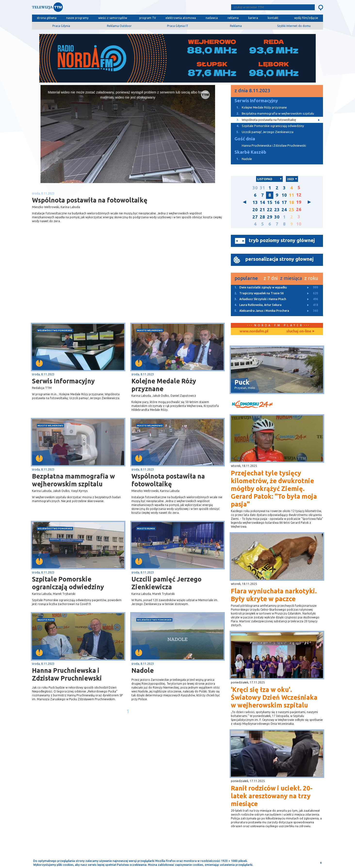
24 (284, 210)
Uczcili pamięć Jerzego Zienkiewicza (166, 583)
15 (270, 202)
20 (255, 210)
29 (270, 217)
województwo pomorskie (55, 330)
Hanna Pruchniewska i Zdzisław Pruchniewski (67, 674)
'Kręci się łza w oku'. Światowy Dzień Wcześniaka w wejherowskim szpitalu (274, 697)
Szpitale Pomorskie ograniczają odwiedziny (68, 583)
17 (284, 202)
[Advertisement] (80, 284)
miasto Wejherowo (150, 330)
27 (255, 217)
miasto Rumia (146, 528)
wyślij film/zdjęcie (306, 18)
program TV (148, 18)
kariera (253, 18)
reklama (233, 18)
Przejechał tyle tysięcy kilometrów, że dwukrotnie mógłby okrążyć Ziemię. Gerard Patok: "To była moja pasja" (274, 489)
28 (262, 217)
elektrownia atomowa (181, 18)
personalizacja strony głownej (279, 259)
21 (262, 210)
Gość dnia (245, 139)
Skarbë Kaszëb (250, 152)
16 (277, 202)
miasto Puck (46, 620)
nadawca (212, 18)
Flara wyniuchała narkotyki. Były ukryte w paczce (274, 595)
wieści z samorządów (113, 18)
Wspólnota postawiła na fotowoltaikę (168, 480)
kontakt (273, 18)
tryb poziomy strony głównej (282, 240)
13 (255, 202)
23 (277, 210)
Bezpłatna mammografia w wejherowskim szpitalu (73, 480)
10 (284, 195)
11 (291, 195)
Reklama (236, 26)
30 (255, 188)
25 (291, 210)
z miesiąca (291, 278)
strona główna (47, 18)
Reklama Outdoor (119, 26)
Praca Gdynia (61, 26)
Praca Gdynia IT (178, 26)
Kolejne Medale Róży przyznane (164, 385)
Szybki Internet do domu (294, 26)
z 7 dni (271, 278)
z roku (311, 278)
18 (291, 202)
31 (262, 188)
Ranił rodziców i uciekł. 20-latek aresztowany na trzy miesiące (272, 796)
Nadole (143, 670)
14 (262, 202)
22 (270, 210)
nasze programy (77, 18)
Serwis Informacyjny (63, 381)
